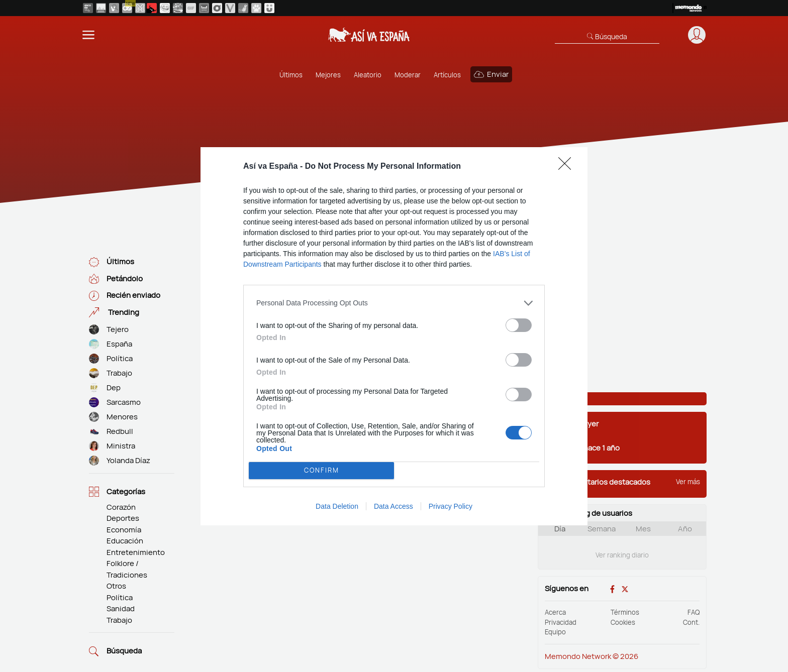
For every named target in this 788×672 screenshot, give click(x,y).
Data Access (393, 506)
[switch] (519, 325)
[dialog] (394, 336)
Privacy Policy (451, 506)
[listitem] (394, 303)
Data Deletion (337, 506)
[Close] (568, 166)
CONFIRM (322, 470)
